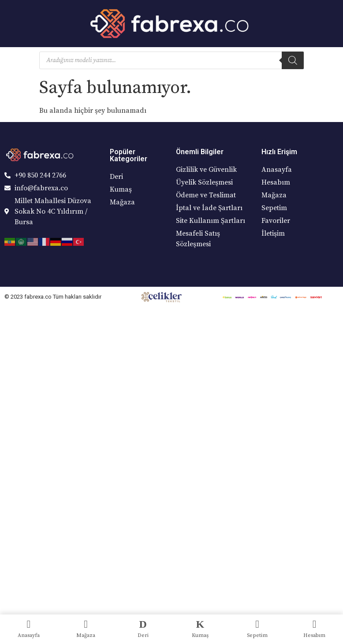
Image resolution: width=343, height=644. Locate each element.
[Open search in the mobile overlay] (171, 60)
